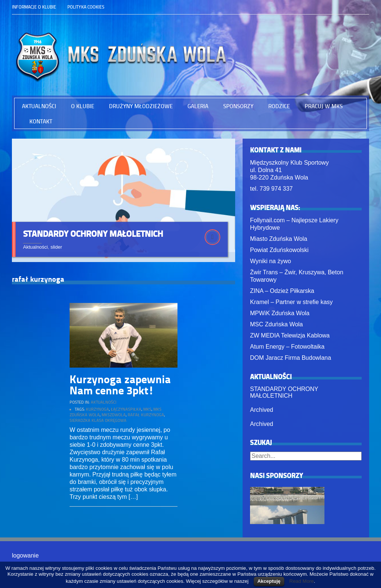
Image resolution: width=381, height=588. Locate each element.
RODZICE (279, 106)
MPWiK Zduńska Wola (280, 313)
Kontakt (41, 121)
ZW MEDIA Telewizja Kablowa (290, 335)
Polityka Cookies (86, 7)
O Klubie (83, 106)
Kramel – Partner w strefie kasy (291, 302)
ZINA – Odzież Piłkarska (282, 291)
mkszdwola (114, 417)
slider (56, 247)
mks (147, 411)
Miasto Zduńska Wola (279, 239)
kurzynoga (97, 411)
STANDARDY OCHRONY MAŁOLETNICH (93, 233)
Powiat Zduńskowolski (279, 250)
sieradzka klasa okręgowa (98, 422)
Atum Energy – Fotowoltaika (287, 347)
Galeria (198, 106)
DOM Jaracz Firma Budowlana (291, 358)
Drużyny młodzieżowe (141, 106)
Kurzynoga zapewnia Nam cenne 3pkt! (120, 387)
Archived (262, 410)
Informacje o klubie (34, 7)
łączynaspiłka (126, 411)
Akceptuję (269, 581)
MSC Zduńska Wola (276, 324)
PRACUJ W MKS (324, 106)
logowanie (25, 555)
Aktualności (39, 106)
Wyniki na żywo (270, 261)
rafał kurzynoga (146, 417)
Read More (302, 581)
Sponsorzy (238, 106)
